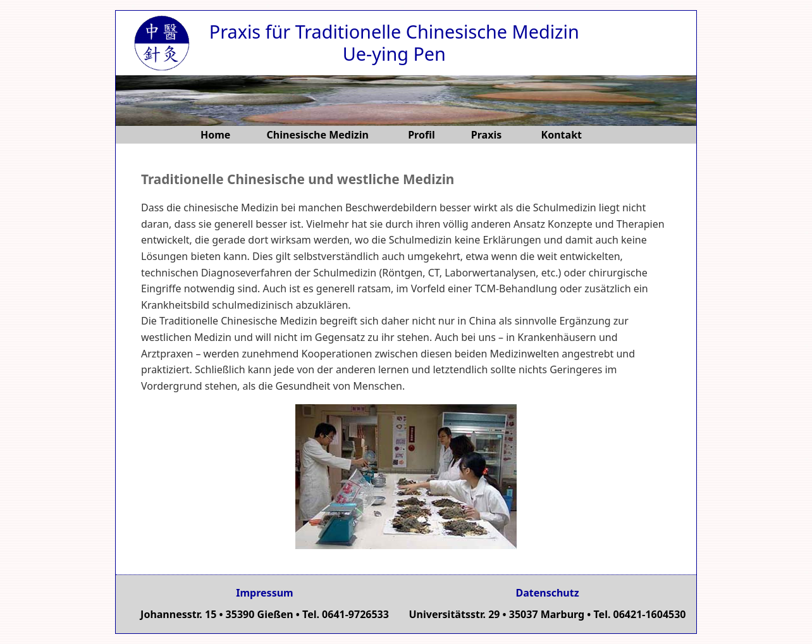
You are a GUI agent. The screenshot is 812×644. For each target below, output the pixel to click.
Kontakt (562, 135)
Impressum (264, 593)
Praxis (488, 135)
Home (215, 135)
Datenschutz (547, 593)
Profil (421, 135)
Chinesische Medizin (319, 135)
